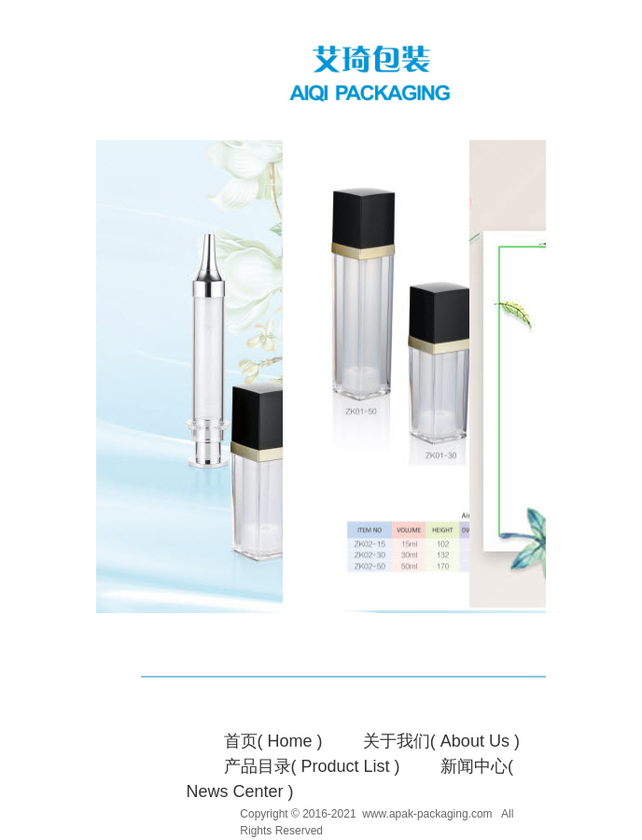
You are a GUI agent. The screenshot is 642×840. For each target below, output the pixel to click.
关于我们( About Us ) (441, 741)
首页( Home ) (273, 741)
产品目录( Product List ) (312, 766)
